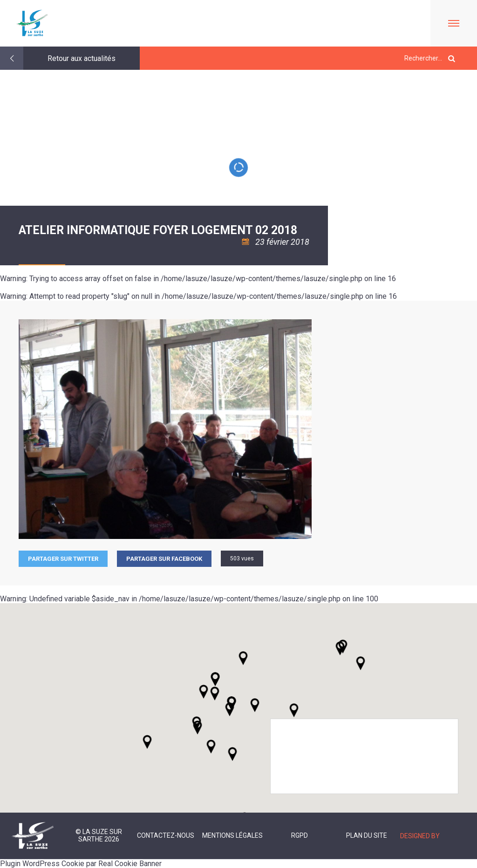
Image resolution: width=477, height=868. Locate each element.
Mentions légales (232, 835)
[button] (255, 705)
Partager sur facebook (164, 559)
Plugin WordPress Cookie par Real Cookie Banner (81, 864)
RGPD (300, 835)
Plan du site (367, 835)
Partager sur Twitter (63, 559)
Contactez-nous (166, 835)
